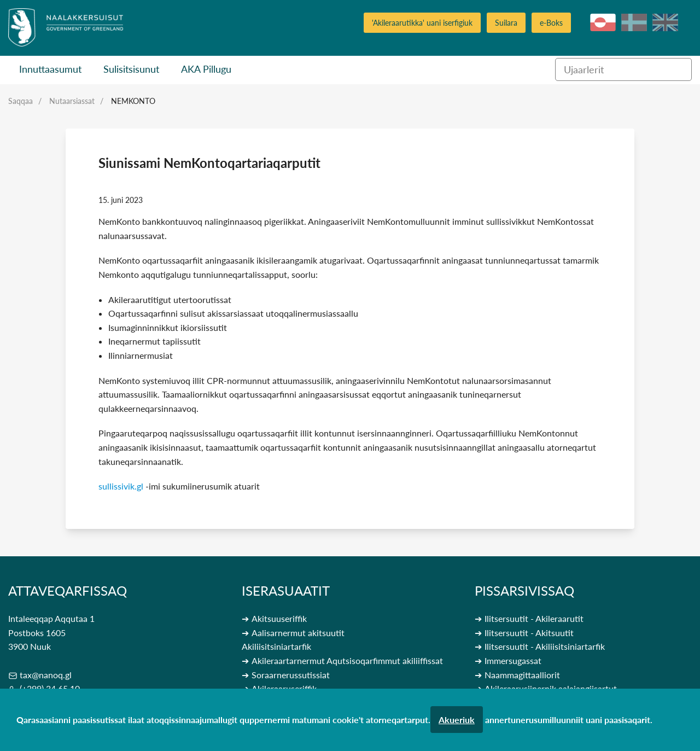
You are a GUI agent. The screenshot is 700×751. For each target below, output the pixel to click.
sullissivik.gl (121, 486)
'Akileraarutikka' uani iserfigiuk (422, 23)
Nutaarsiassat (72, 101)
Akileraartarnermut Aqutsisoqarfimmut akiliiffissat (347, 660)
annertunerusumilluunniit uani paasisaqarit (568, 720)
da (634, 22)
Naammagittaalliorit (522, 675)
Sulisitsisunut (131, 69)
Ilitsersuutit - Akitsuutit (529, 633)
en (665, 22)
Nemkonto (133, 101)
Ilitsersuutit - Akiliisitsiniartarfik (545, 646)
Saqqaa (21, 101)
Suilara (506, 23)
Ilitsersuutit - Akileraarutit (534, 618)
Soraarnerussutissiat (291, 675)
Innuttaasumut (50, 69)
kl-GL (603, 22)
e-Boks (551, 23)
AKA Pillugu (206, 69)
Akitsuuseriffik (279, 618)
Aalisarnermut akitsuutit (298, 633)
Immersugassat (513, 660)
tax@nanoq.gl (46, 675)
